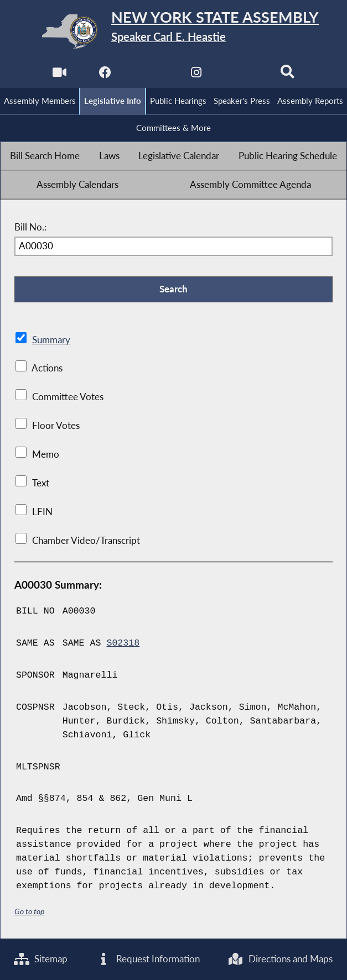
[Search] (288, 75)
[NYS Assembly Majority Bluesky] (242, 75)
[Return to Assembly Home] (173, 32)
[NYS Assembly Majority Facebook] (105, 75)
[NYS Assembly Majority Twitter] (151, 75)
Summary (51, 340)
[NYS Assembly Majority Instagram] (196, 75)
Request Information (148, 959)
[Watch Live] (59, 75)
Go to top (29, 911)
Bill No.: (30, 228)
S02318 (123, 643)
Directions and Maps (280, 959)
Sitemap (41, 959)
